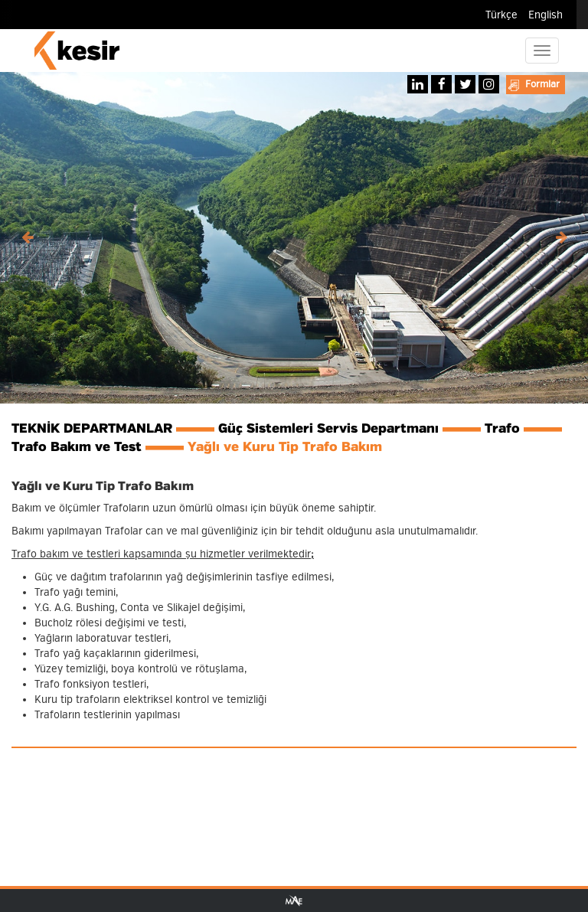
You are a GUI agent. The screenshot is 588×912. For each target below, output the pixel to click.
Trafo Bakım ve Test (77, 447)
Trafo (502, 429)
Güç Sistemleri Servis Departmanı (328, 429)
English (546, 15)
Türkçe (501, 15)
